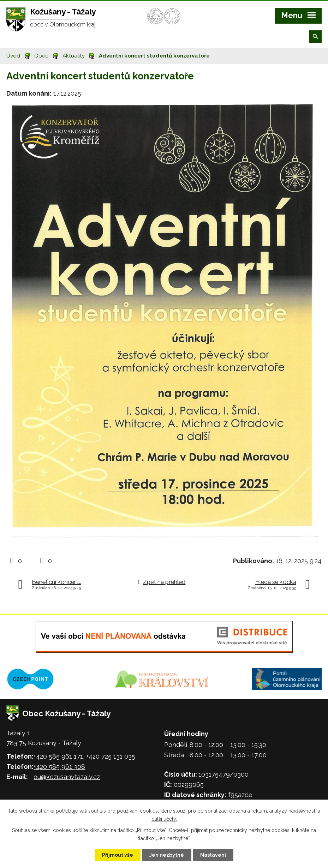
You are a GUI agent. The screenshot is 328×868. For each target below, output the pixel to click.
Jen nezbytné (167, 855)
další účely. (164, 819)
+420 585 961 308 (59, 767)
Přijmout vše (118, 855)
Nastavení (213, 855)
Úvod (13, 56)
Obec (41, 56)
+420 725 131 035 (111, 756)
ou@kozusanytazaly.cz (67, 777)
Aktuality (74, 56)
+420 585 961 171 (58, 756)
